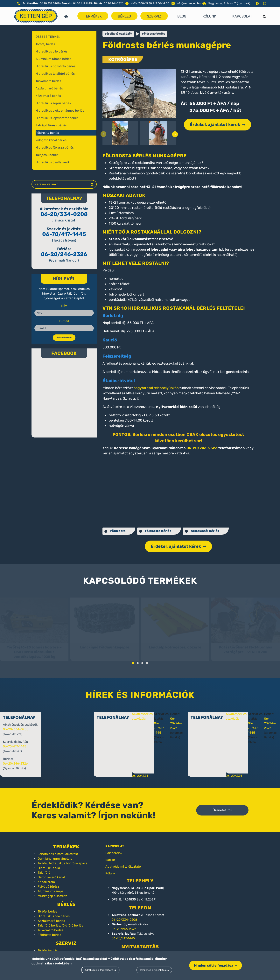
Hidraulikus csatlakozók (53, 162)
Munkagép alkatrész (52, 891)
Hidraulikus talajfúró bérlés (55, 74)
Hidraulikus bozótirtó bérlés (56, 66)
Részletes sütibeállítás (154, 970)
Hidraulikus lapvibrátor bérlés (57, 118)
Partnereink (114, 848)
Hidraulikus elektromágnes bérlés (60, 111)
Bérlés (124, 16)
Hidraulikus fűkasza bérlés (55, 147)
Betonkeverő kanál (51, 872)
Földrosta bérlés (47, 133)
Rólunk (209, 16)
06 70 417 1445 (82, 3)
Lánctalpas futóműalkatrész (58, 849)
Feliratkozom (64, 338)
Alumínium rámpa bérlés (53, 59)
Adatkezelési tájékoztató (100, 970)
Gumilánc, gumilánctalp (55, 854)
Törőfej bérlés (45, 44)
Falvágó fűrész (48, 882)
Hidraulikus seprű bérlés (53, 103)
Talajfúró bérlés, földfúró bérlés (60, 920)
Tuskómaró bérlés (48, 81)
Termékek (93, 16)
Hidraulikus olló (49, 863)
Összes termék (48, 37)
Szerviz (154, 16)
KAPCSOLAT (115, 841)
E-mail (64, 321)
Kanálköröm (46, 877)
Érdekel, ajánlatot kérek (217, 125)
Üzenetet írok (222, 805)
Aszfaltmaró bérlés (49, 88)
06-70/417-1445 (64, 234)
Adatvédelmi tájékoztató (123, 861)
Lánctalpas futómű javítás (57, 950)
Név (64, 306)
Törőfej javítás (48, 945)
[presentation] (103, 134)
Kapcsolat (242, 16)
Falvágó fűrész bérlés (51, 125)
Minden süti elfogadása (216, 965)
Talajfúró (44, 868)
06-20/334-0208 (64, 214)
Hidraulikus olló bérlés (52, 51)
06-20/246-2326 (64, 254)
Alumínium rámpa (51, 886)
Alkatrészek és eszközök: (150, 714)
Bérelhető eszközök (118, 34)
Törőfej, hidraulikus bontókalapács (63, 858)
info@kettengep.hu (189, 3)
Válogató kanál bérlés (51, 140)
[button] (133, 658)
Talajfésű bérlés (47, 155)
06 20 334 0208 (50, 3)
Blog (182, 16)
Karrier (110, 855)
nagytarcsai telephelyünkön (156, 388)
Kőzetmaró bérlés (48, 96)
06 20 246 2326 (114, 3)
